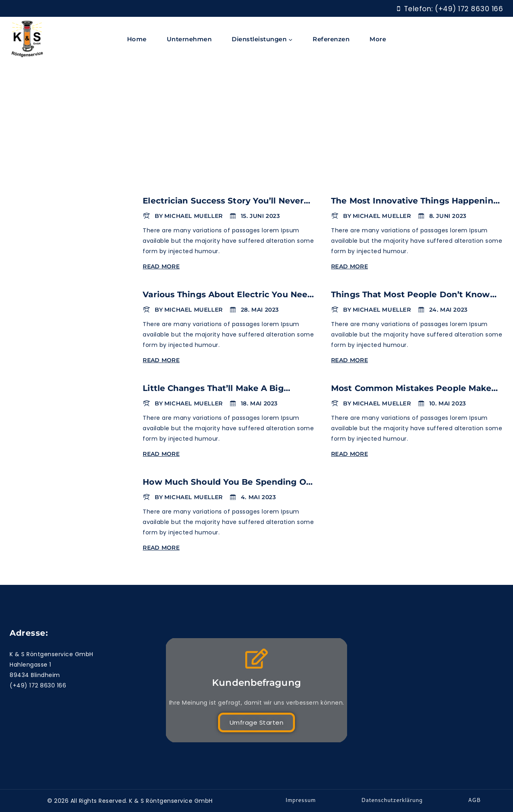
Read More (163, 266)
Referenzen (331, 39)
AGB (475, 800)
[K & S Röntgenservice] (27, 39)
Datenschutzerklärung (392, 800)
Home (137, 39)
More (378, 39)
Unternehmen (189, 39)
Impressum (301, 800)
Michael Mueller (194, 216)
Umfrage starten (257, 722)
